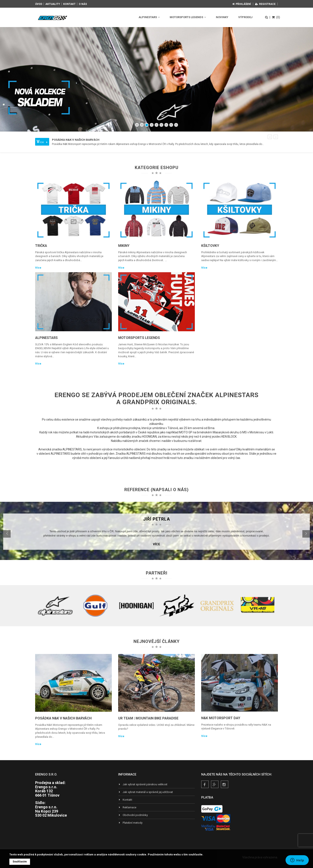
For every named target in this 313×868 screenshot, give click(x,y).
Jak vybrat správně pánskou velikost (143, 784)
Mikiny (124, 246)
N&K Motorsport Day (221, 718)
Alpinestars (149, 17)
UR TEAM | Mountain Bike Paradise (148, 718)
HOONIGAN (149, 437)
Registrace (265, 4)
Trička (41, 246)
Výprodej (245, 17)
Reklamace (127, 807)
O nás (83, 4)
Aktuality (53, 4)
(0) (276, 17)
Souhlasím (20, 861)
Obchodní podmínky (133, 815)
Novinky (222, 17)
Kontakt (69, 4)
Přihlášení (242, 4)
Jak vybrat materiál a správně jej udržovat (146, 792)
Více (38, 268)
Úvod (39, 4)
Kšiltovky (210, 246)
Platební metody (130, 823)
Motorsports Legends (188, 17)
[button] (270, 137)
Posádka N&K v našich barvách (63, 718)
